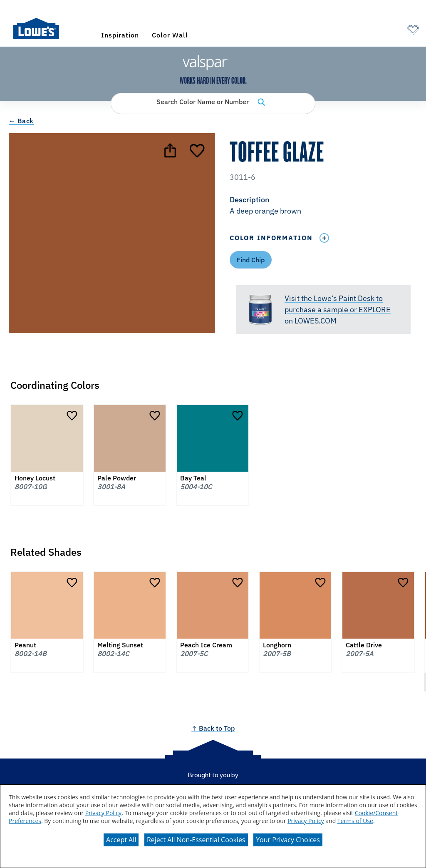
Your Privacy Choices (288, 840)
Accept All (121, 840)
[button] (323, 206)
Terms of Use (355, 821)
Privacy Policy (103, 813)
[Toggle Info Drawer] (324, 238)
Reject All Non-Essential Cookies (196, 840)
